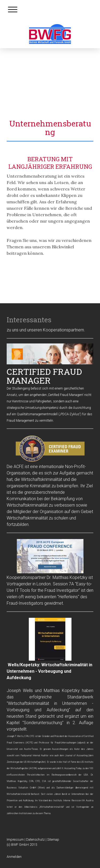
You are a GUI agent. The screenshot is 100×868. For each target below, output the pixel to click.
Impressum (15, 839)
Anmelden (14, 857)
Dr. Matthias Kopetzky (67, 577)
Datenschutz (35, 839)
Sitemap (53, 839)
